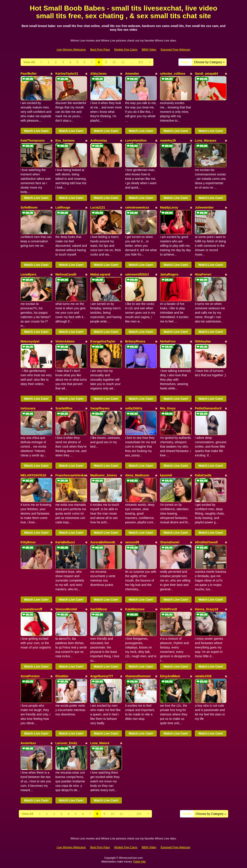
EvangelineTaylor (103, 341)
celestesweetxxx (137, 207)
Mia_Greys (168, 408)
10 (114, 62)
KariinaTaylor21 (67, 74)
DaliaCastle (203, 475)
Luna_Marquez (206, 140)
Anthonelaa (99, 140)
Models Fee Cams (126, 50)
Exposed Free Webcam (176, 50)
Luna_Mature (100, 743)
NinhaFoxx (168, 341)
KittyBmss (28, 542)
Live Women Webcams (71, 50)
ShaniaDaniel (170, 542)
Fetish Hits (139, 862)
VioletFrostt (169, 609)
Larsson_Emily (66, 743)
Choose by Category (209, 62)
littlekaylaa (203, 341)
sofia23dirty (134, 408)
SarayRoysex (100, 408)
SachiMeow (99, 609)
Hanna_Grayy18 (206, 609)
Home (185, 62)
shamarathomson (138, 676)
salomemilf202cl (137, 274)
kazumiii (166, 475)
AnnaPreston (30, 676)
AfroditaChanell (206, 542)
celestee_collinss (173, 74)
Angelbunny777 (102, 676)
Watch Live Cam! (36, 131)
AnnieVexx (28, 743)
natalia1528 (203, 676)
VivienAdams (65, 341)
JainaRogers (169, 274)
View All (29, 62)
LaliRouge (63, 207)
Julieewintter (204, 207)
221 (141, 62)
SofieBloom (29, 207)
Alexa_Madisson (137, 475)
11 (123, 62)
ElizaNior (62, 676)
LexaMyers (28, 274)
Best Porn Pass (100, 50)
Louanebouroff (31, 609)
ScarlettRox (64, 408)
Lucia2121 (98, 207)
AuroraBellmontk (103, 542)
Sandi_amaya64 (206, 74)
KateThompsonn (33, 140)
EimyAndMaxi (170, 676)
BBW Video (149, 50)
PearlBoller (29, 74)
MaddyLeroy (169, 207)
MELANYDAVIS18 (33, 475)
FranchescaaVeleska (70, 475)
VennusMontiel (66, 609)
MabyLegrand (100, 274)
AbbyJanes (99, 74)
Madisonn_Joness (104, 475)
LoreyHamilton (136, 140)
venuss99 (132, 542)
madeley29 (168, 140)
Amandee (132, 74)
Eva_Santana (65, 140)
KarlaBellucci (65, 542)
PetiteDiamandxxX (208, 408)
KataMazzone (135, 609)
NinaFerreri (203, 274)
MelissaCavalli (66, 274)
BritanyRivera (135, 341)
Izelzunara (28, 408)
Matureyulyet (30, 341)
